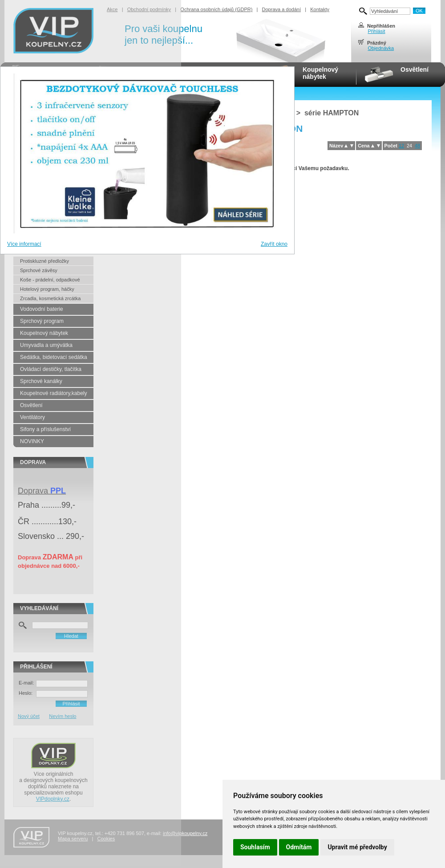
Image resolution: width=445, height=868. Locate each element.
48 (417, 146)
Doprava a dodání (281, 9)
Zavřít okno (274, 244)
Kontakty (320, 9)
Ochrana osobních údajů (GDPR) (216, 9)
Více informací (24, 244)
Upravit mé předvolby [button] (357, 847)
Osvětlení (415, 69)
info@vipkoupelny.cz (185, 833)
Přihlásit (376, 31)
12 (401, 146)
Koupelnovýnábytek (320, 73)
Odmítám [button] (299, 847)
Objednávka (381, 48)
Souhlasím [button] (255, 847)
